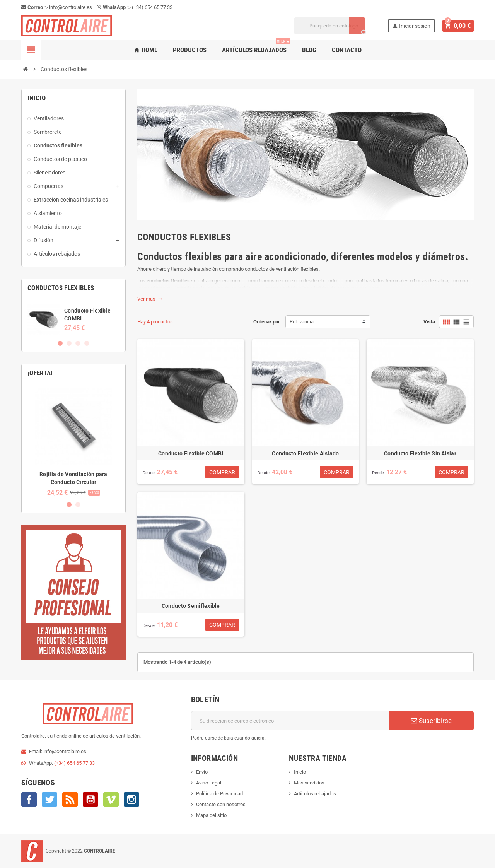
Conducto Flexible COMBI (191, 453)
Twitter (49, 800)
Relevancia (302, 322)
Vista (429, 322)
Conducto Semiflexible (191, 606)
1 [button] (60, 343)
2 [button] (69, 343)
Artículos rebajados (256, 47)
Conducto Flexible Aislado (305, 453)
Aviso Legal (209, 783)
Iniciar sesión (412, 26)
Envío (202, 772)
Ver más (150, 299)
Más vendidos (309, 783)
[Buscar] (331, 26)
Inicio (300, 772)
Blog (309, 50)
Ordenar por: (267, 322)
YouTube (90, 800)
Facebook (29, 800)
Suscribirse (431, 721)
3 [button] (78, 343)
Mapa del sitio (211, 815)
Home (145, 50)
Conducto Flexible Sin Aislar (420, 453)
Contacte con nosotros (221, 804)
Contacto (347, 50)
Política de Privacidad (219, 794)
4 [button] (87, 343)
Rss (70, 800)
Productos (190, 50)
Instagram (131, 800)
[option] (73, 319)
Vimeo (111, 800)
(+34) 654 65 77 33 (152, 7)
